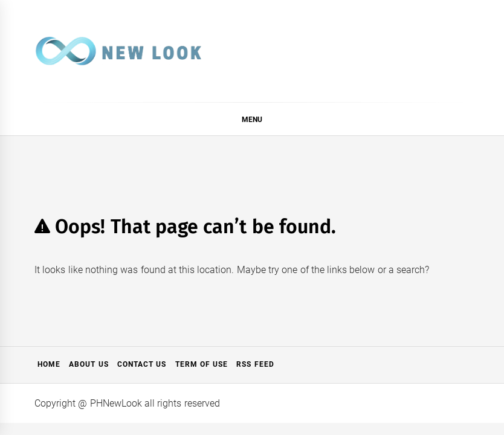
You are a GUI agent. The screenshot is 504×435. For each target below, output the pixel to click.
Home (49, 364)
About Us (89, 364)
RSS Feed (255, 364)
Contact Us (142, 364)
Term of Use (202, 364)
